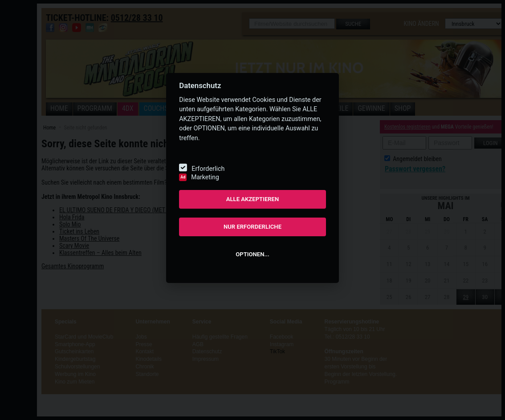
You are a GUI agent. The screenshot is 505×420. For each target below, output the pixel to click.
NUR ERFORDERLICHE (252, 227)
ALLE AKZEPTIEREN (253, 199)
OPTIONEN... (252, 254)
